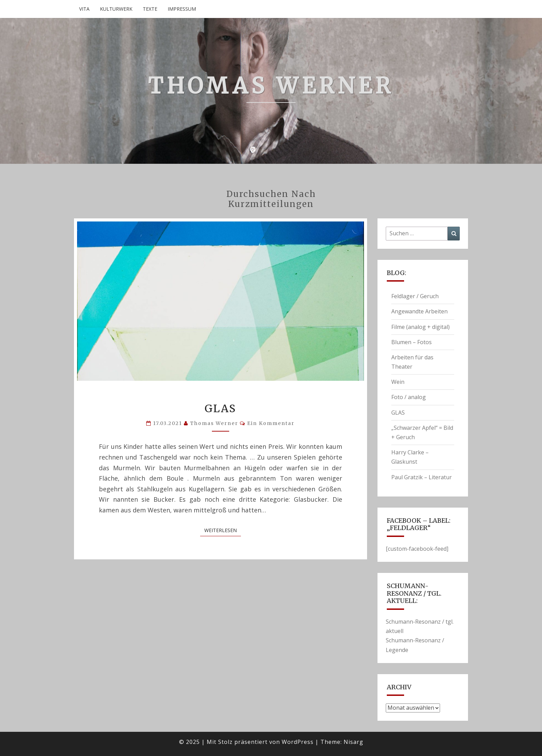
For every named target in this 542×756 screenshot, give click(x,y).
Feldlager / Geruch (415, 296)
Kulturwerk (116, 9)
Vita (84, 9)
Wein (398, 382)
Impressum (182, 9)
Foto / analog (409, 397)
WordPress (298, 742)
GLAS (220, 408)
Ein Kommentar (271, 423)
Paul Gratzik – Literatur (422, 477)
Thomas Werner (214, 423)
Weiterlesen (223, 530)
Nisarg (353, 742)
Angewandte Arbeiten (419, 311)
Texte (150, 9)
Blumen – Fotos (412, 342)
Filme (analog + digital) (420, 327)
